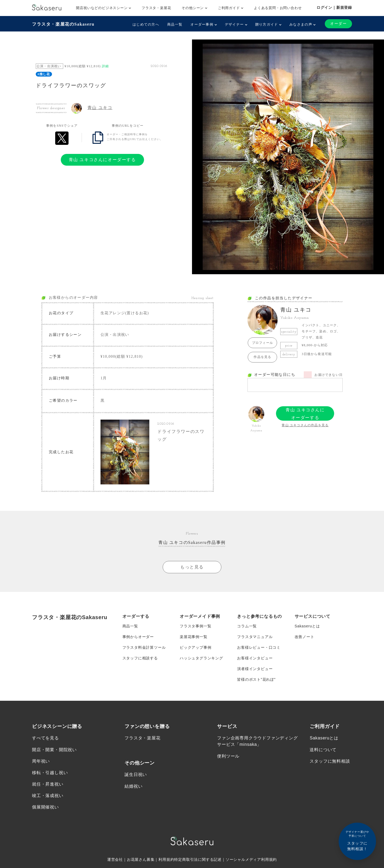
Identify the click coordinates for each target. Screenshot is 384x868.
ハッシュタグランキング (201, 658)
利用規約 (166, 860)
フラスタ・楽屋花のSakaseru (63, 24)
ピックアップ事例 (195, 647)
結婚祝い (133, 786)
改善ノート (305, 637)
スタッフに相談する (140, 658)
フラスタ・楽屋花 (156, 8)
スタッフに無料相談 (330, 761)
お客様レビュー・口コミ (259, 647)
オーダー (338, 24)
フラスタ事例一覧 (195, 626)
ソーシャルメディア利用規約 (251, 860)
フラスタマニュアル (255, 637)
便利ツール (228, 756)
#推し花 (44, 74)
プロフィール (263, 343)
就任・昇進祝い (48, 784)
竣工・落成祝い (48, 796)
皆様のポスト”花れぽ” (256, 679)
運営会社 (115, 860)
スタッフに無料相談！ (357, 840)
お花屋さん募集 (141, 860)
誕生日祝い (136, 775)
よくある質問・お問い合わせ (278, 8)
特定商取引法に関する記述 (198, 860)
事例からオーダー (138, 637)
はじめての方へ (146, 24)
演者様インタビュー (255, 669)
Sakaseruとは (307, 626)
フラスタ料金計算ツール (144, 647)
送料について (323, 750)
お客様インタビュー (255, 658)
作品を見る (262, 357)
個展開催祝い (45, 807)
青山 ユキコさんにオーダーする (102, 160)
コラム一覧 (247, 626)
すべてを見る (45, 738)
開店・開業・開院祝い (54, 750)
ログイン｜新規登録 (334, 7)
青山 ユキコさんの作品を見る (305, 425)
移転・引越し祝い (50, 773)
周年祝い (41, 761)
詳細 (105, 66)
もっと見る (192, 567)
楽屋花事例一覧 (194, 637)
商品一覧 (175, 24)
